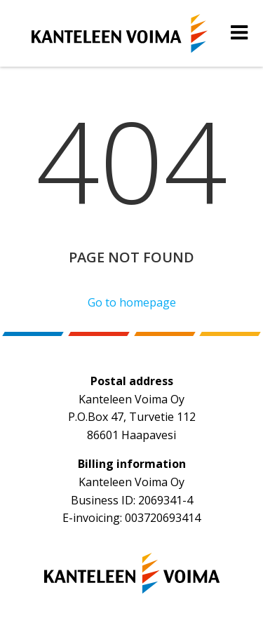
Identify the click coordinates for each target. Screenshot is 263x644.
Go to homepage (132, 302)
